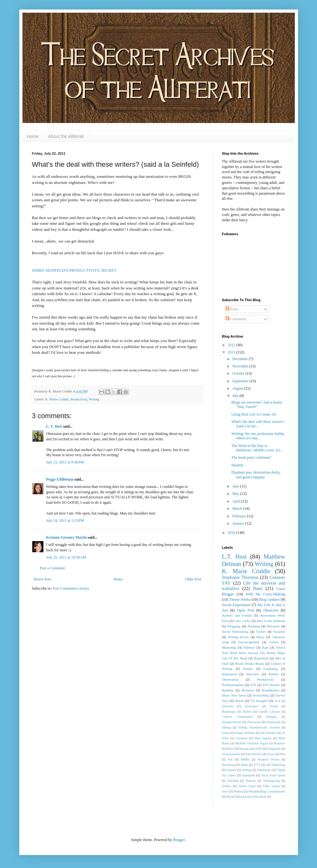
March (238, 508)
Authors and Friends (237, 615)
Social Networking (235, 632)
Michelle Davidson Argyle (252, 743)
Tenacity (251, 781)
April (237, 501)
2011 (232, 352)
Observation (230, 679)
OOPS (259, 749)
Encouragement (249, 642)
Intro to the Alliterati (271, 621)
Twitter (261, 632)
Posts (232, 309)
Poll (230, 759)
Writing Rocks (238, 637)
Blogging (234, 626)
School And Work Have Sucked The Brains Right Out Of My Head (254, 653)
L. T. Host (54, 426)
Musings (244, 749)
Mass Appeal (263, 738)
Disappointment (232, 722)
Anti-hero (228, 706)
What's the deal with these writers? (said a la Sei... (258, 424)
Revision (248, 690)
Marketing (229, 647)
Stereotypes (264, 770)
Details (248, 669)
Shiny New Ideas (234, 695)
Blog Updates (269, 599)
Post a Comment (52, 568)
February (239, 516)
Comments (236, 319)
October (239, 373)
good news (247, 797)
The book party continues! (251, 457)
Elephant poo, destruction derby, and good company (256, 475)
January (238, 523)
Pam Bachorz (254, 754)
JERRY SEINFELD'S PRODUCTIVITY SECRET (74, 270)
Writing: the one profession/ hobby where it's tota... (258, 436)
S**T (257, 765)
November (241, 366)
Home (33, 136)
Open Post (245, 610)
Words (239, 701)
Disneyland (274, 722)
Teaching (233, 781)
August (238, 388)
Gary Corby (243, 621)
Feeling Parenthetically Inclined (259, 727)
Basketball (261, 658)
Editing (226, 727)
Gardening (271, 669)
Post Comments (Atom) (71, 588)
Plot (283, 754)
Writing (94, 399)
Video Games (271, 786)
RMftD (245, 759)
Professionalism (233, 685)
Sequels (231, 770)
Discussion (254, 722)
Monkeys (280, 743)
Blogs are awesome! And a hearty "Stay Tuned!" (257, 405)
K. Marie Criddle (57, 399)
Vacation (279, 632)
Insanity (237, 465)
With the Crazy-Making (266, 594)
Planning (254, 626)
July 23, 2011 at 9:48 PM (65, 462)
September (241, 381)
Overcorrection (231, 754)
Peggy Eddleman (60, 479)
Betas (260, 637)
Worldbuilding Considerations (267, 791)
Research (273, 626)
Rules (244, 765)
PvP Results (271, 685)
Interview (253, 674)
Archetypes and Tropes (261, 706)
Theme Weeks (240, 599)
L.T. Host (235, 557)
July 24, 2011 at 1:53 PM (65, 521)
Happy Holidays (245, 733)
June (236, 486)
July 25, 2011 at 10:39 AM (66, 557)
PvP (253, 685)
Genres (274, 642)
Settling (247, 770)
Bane (258, 588)
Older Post (193, 579)
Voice (225, 791)
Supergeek (249, 775)
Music (230, 749)
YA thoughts (259, 701)
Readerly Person (269, 759)
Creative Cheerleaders (238, 717)
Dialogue (271, 717)
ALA (277, 701)
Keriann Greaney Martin (67, 537)
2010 (232, 533)
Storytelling (261, 695)
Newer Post (42, 579)
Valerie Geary (247, 786)
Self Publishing (276, 765)
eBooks (231, 797)
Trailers (227, 786)
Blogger (179, 840)
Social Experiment (236, 605)
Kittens (273, 674)
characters (271, 610)
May (236, 494)
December (240, 359)
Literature (242, 738)
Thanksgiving (272, 781)
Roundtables (270, 690)
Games (226, 733)
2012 (232, 345)
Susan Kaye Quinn (273, 775)
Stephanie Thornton (240, 577)
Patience (249, 647)
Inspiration (229, 674)
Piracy (271, 754)
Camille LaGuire (269, 712)
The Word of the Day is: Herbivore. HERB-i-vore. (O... (257, 448)
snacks (263, 797)
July (236, 396)
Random (228, 690)
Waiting (238, 791)
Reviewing (229, 765)
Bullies (247, 712)
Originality (274, 749)
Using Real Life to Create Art (254, 414)
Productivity (79, 399)
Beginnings (229, 712)
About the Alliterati (66, 136)
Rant (265, 647)
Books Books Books (250, 664)
